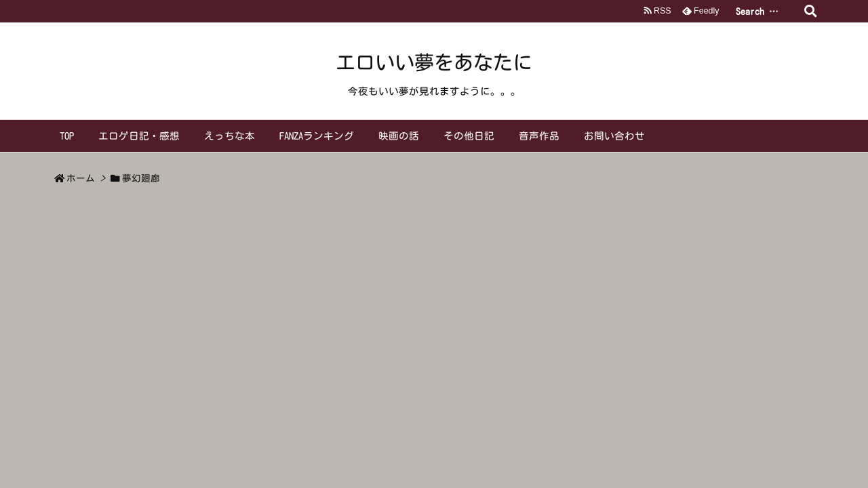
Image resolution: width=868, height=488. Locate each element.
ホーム (81, 178)
